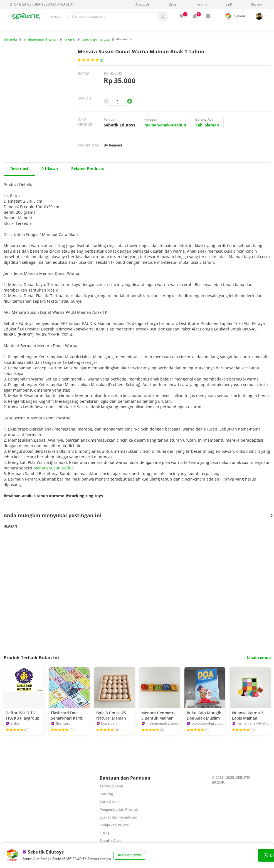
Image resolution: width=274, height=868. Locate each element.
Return (202, 4)
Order (173, 4)
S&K (229, 4)
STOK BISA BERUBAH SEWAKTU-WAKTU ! (42, 4)
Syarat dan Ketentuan (118, 817)
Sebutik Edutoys (244, 16)
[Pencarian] (113, 17)
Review (256, 4)
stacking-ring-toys (96, 39)
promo (70, 39)
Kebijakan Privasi (115, 825)
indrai (268, 16)
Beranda (10, 39)
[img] (181, 16)
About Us (143, 4)
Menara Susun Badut (53, 468)
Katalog (106, 794)
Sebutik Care (110, 840)
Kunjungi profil (130, 855)
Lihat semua (259, 658)
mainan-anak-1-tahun (41, 39)
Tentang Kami (111, 786)
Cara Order (109, 802)
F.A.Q (104, 833)
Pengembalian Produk (119, 809)
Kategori (56, 16)
